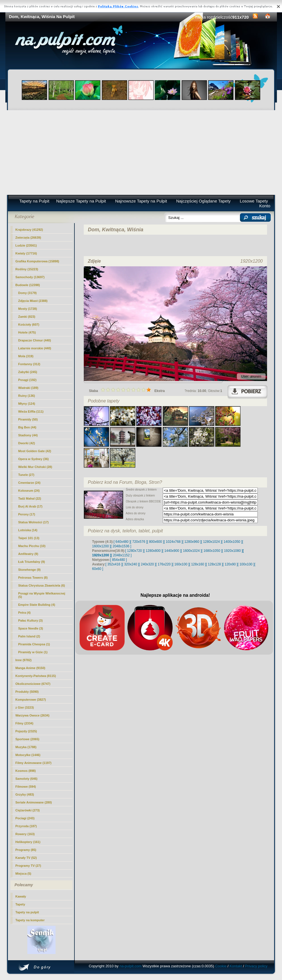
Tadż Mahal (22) (30, 498)
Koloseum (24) (29, 491)
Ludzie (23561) (26, 245)
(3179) (27, 293)
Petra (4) (25, 613)
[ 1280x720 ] (135, 551)
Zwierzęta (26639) (28, 238)
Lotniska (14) (28, 530)
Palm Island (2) (29, 636)
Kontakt (236, 966)
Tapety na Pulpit (34, 201)
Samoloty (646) (27, 779)
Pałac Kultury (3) (31, 620)
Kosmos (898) (26, 771)
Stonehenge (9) (29, 570)
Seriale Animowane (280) (34, 802)
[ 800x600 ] (156, 542)
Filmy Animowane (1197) (34, 763)
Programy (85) (26, 850)
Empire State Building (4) (37, 605)
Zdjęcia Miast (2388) (33, 301)
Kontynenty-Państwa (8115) (36, 676)
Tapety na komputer (30, 920)
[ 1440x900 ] (172, 551)
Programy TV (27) (28, 866)
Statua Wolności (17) (34, 522)
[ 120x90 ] (230, 564)
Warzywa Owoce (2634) (33, 715)
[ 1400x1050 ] (232, 542)
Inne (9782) (24, 660)
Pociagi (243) (25, 818)
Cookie (221, 966)
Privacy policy (256, 966)
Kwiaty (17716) (26, 253)
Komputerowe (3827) (31, 700)
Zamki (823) (27, 317)
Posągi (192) (27, 380)
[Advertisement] (141, 153)
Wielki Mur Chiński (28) (35, 467)
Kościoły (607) (29, 325)
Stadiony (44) (28, 435)
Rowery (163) (25, 834)
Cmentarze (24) (29, 483)
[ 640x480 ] (122, 542)
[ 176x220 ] (164, 564)
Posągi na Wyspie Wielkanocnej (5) (42, 595)
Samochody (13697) (30, 277)
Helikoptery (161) (28, 842)
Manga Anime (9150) (30, 668)
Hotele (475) (27, 332)
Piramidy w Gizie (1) (33, 652)
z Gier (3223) (25, 707)
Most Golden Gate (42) (35, 451)
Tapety (20, 904)
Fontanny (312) (29, 364)
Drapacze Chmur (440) (35, 340)
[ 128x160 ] (198, 564)
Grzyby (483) (25, 794)
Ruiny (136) (27, 396)
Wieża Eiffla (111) (31, 411)
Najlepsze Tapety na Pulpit (81, 201)
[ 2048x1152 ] (121, 555)
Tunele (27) (26, 475)
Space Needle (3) (31, 628)
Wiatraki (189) (28, 388)
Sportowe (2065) (27, 739)
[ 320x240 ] (130, 564)
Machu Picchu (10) (32, 546)
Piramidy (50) (28, 419)
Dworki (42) (27, 443)
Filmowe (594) (26, 787)
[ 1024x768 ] (173, 542)
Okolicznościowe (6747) (33, 684)
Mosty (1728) (28, 309)
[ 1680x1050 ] (212, 551)
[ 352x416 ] (114, 564)
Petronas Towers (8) (33, 578)
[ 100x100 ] (246, 564)
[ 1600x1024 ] (191, 551)
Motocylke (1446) (28, 755)
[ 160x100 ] (181, 564)
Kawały (21, 896)
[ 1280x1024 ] (211, 542)
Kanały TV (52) (26, 858)
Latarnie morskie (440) (35, 348)
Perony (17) (27, 514)
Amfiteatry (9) (28, 554)
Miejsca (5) (23, 874)
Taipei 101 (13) (29, 538)
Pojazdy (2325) (26, 731)
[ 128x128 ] (214, 564)
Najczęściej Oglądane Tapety (203, 201)
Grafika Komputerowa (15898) (37, 261)
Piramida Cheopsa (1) (34, 644)
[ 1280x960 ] (192, 542)
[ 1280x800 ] (153, 551)
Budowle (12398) (28, 285)
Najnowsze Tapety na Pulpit (141, 201)
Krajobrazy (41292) (29, 230)
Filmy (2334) (25, 723)
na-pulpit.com (131, 966)
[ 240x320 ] (147, 564)
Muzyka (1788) (26, 747)
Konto (265, 206)
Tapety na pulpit (27, 912)
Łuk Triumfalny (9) (32, 562)
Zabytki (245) (28, 372)
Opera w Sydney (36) (34, 459)
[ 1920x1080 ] (233, 551)
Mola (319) (26, 356)
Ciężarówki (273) (28, 810)
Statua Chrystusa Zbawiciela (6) (42, 585)
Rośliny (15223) (27, 269)
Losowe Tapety (254, 201)
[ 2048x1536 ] (121, 546)
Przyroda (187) (26, 826)
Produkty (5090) (27, 692)
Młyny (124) (27, 404)
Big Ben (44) (27, 427)
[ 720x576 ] (139, 542)
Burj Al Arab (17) (30, 506)
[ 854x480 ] (119, 560)
